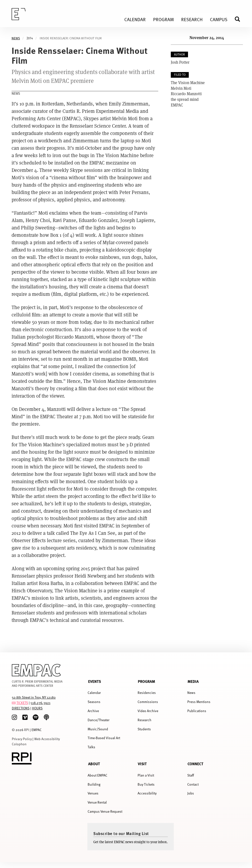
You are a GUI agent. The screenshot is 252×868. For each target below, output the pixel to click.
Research (144, 720)
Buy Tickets (146, 784)
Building (94, 784)
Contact (193, 784)
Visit (142, 764)
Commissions (148, 702)
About (94, 764)
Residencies (147, 693)
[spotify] (36, 717)
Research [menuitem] (192, 19)
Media (193, 681)
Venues (93, 793)
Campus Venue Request (105, 811)
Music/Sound (98, 729)
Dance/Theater (99, 720)
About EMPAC (97, 775)
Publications (197, 711)
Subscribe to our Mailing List (121, 833)
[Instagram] (14, 717)
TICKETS (22, 703)
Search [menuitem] (239, 19)
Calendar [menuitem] (135, 19)
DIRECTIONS (21, 708)
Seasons (94, 702)
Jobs (191, 793)
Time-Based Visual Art (104, 738)
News (16, 38)
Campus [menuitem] (219, 19)
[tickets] (14, 703)
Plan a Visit (146, 775)
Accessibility (147, 793)
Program (146, 681)
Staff (191, 775)
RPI (27, 730)
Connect (195, 764)
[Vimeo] (25, 717)
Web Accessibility (47, 739)
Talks (91, 747)
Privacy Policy (22, 739)
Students (144, 729)
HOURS (37, 708)
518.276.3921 (40, 703)
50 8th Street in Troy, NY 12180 (34, 697)
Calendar (94, 693)
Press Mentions (199, 702)
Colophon (19, 744)
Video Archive (148, 711)
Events (94, 681)
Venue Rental (97, 802)
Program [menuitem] (163, 19)
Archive (93, 711)
